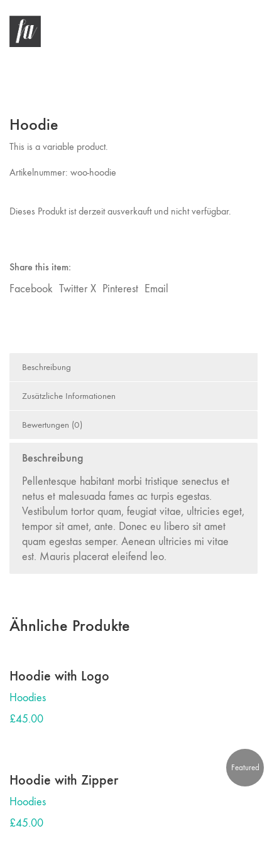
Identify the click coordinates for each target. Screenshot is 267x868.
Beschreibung (46, 367)
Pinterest (120, 289)
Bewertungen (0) (52, 425)
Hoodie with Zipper (64, 780)
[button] (250, 31)
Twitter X (78, 289)
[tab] (133, 368)
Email (156, 289)
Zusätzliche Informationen (69, 396)
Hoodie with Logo (59, 676)
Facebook (31, 289)
